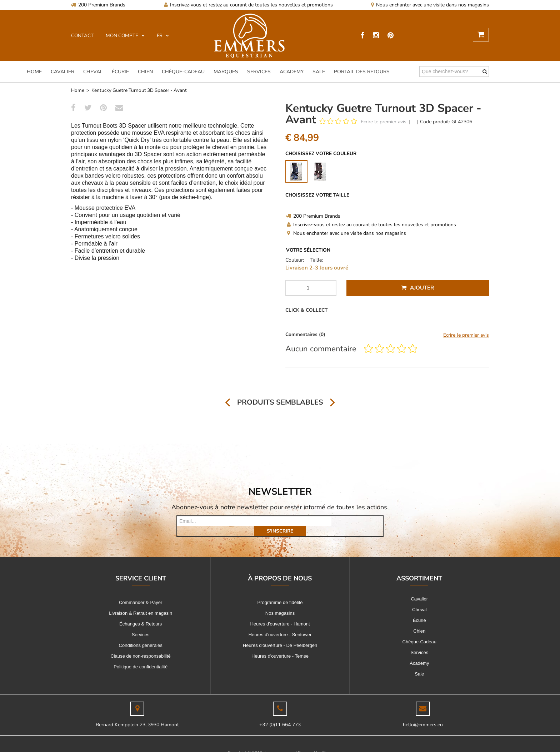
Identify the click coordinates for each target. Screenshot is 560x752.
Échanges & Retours (141, 614)
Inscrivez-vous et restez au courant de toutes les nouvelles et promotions (248, 5)
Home (34, 72)
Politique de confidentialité (141, 657)
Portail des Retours (362, 72)
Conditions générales (141, 635)
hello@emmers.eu (423, 715)
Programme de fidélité (280, 592)
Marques (226, 72)
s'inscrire (357, 521)
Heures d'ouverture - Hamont (280, 614)
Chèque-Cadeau (183, 72)
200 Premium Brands (98, 5)
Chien (145, 72)
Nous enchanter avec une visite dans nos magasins (430, 5)
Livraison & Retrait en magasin (141, 603)
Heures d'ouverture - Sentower (280, 625)
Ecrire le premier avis (384, 122)
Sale (319, 72)
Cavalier (62, 72)
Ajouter (418, 288)
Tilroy (327, 743)
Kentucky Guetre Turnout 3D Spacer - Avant (139, 90)
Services (259, 72)
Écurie (120, 72)
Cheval (93, 72)
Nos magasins (280, 603)
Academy (292, 72)
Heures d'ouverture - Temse (280, 646)
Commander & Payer (141, 592)
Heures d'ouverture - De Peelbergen (280, 635)
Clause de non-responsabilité (140, 646)
